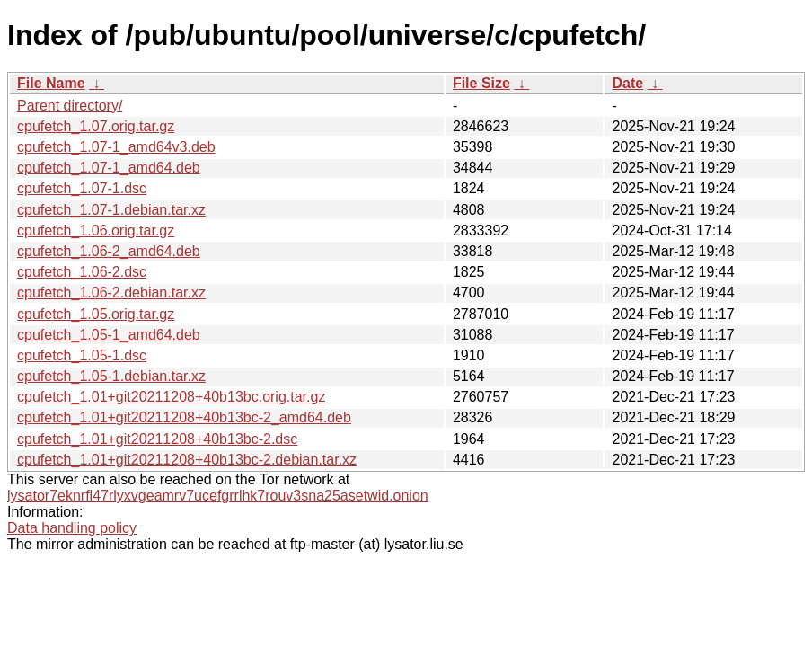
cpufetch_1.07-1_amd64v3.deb (116, 147)
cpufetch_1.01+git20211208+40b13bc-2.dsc (157, 439)
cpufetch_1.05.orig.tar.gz (96, 314)
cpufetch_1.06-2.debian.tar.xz (111, 292)
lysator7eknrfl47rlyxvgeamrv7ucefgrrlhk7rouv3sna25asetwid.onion (218, 496)
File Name (51, 83)
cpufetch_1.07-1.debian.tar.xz (111, 210)
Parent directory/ (70, 106)
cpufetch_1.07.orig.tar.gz (96, 126)
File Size (481, 83)
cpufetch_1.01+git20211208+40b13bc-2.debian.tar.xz (187, 460)
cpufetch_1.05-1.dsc (82, 355)
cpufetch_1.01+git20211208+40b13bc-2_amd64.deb (184, 417)
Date (627, 83)
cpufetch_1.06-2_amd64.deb (109, 251)
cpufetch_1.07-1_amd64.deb (109, 168)
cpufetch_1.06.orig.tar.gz (96, 230)
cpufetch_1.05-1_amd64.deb (109, 335)
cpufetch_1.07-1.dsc (82, 188)
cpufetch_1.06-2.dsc (82, 272)
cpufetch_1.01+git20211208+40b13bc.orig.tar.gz (171, 397)
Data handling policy (72, 528)
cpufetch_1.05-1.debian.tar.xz (111, 376)
